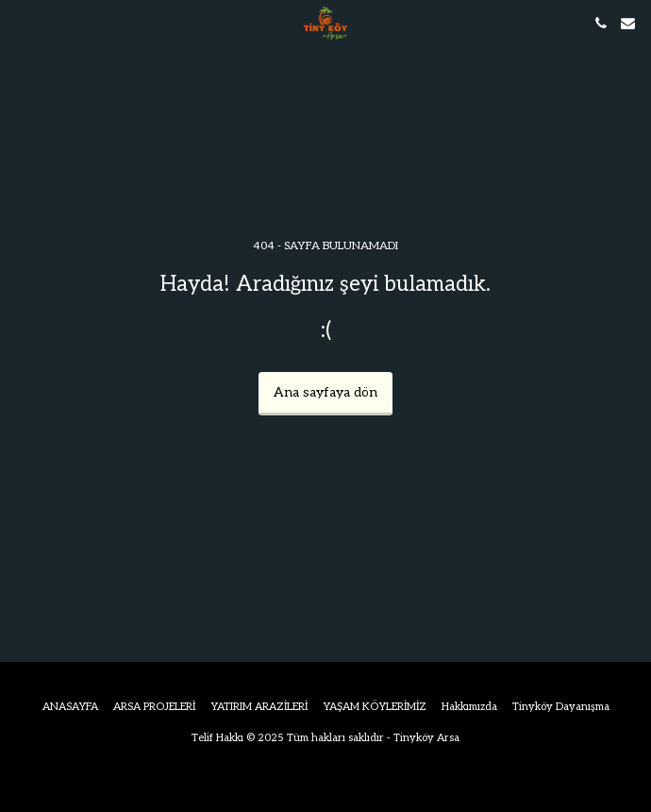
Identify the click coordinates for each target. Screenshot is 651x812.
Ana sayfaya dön (325, 392)
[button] (21, 23)
